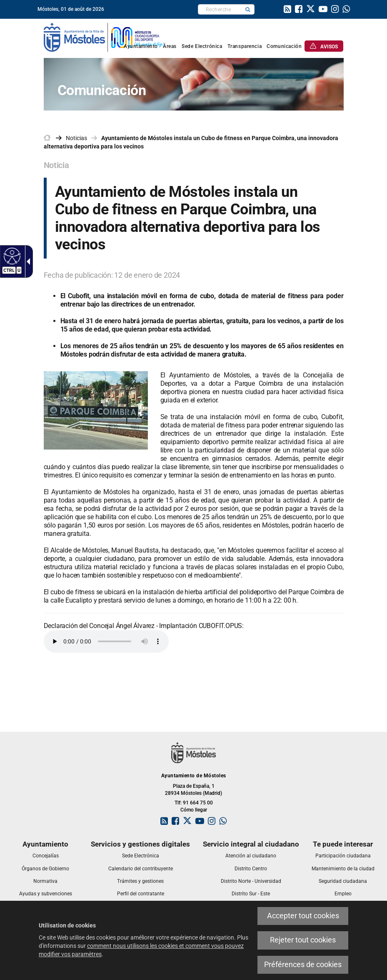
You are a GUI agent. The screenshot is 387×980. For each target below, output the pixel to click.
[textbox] (220, 9)
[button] (248, 9)
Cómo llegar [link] (194, 810)
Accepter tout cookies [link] (303, 916)
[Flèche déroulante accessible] (27, 261)
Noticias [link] (76, 138)
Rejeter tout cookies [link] (303, 940)
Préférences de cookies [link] (303, 965)
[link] (287, 10)
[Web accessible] (11, 256)
